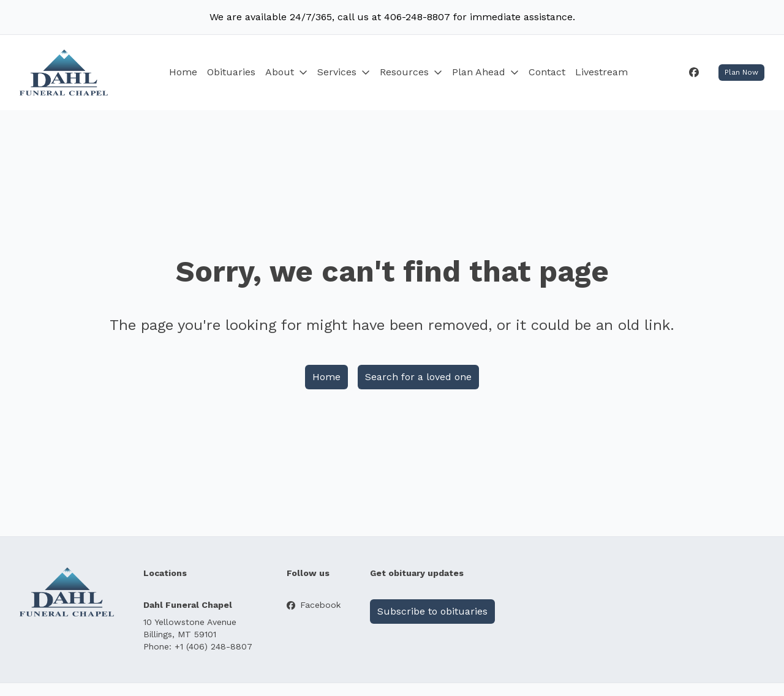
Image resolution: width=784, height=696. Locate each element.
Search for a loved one (418, 377)
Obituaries (231, 72)
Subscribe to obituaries (432, 611)
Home (183, 72)
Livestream (601, 72)
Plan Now (741, 72)
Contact (547, 72)
